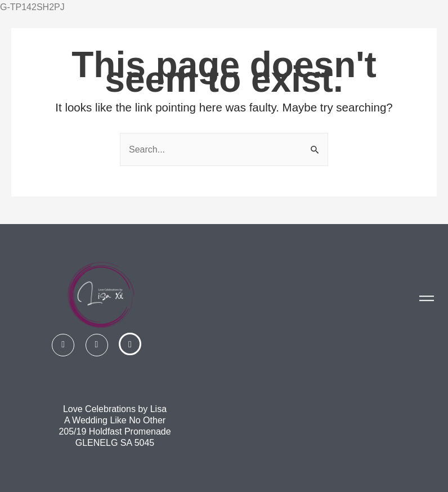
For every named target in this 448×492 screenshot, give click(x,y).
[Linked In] (130, 344)
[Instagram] (97, 345)
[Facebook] (63, 345)
